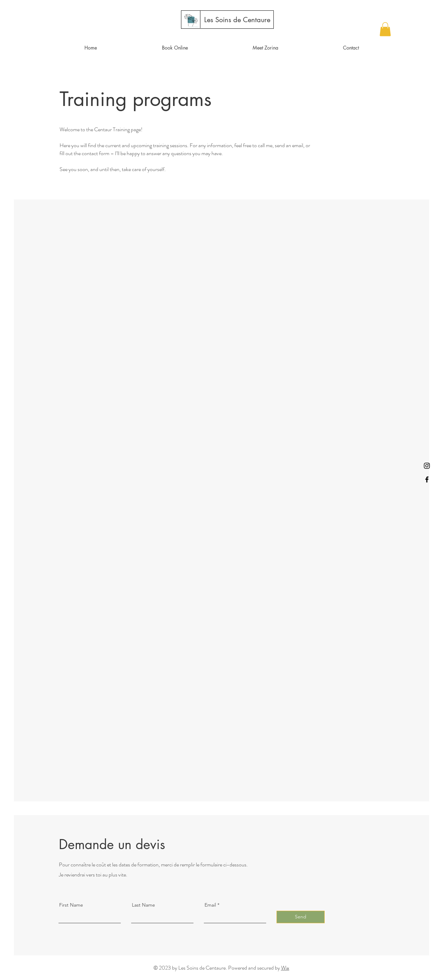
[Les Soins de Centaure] (237, 20)
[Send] (301, 917)
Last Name (143, 905)
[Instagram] (427, 466)
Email (210, 905)
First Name (71, 905)
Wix (285, 968)
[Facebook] (427, 479)
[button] (385, 29)
